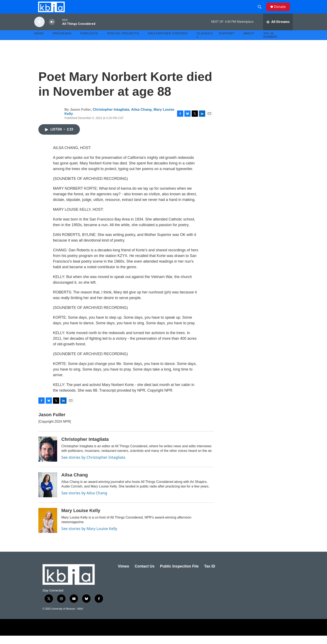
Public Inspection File (179, 575)
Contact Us (145, 575)
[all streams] (278, 30)
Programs (62, 42)
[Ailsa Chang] (48, 493)
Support (226, 42)
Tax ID (210, 575)
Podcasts (89, 42)
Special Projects (123, 42)
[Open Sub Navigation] (37, 48)
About (249, 42)
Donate (282, 11)
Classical (205, 43)
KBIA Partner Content (168, 42)
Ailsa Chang (141, 118)
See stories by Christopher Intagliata (93, 466)
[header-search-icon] (261, 11)
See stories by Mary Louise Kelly (89, 537)
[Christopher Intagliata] (48, 457)
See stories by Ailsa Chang (84, 501)
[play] (39, 30)
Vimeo (123, 575)
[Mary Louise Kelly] (48, 529)
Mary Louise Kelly (81, 519)
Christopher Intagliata (111, 118)
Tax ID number (270, 43)
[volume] (52, 30)
